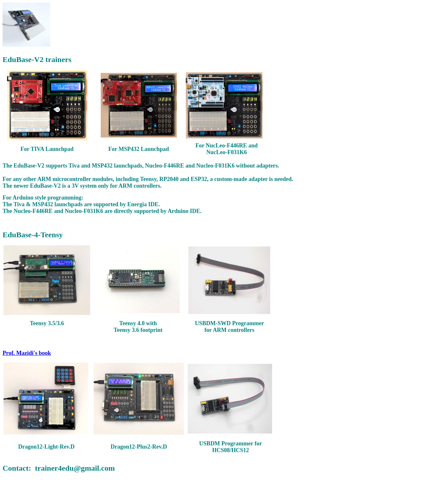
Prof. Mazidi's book (27, 353)
